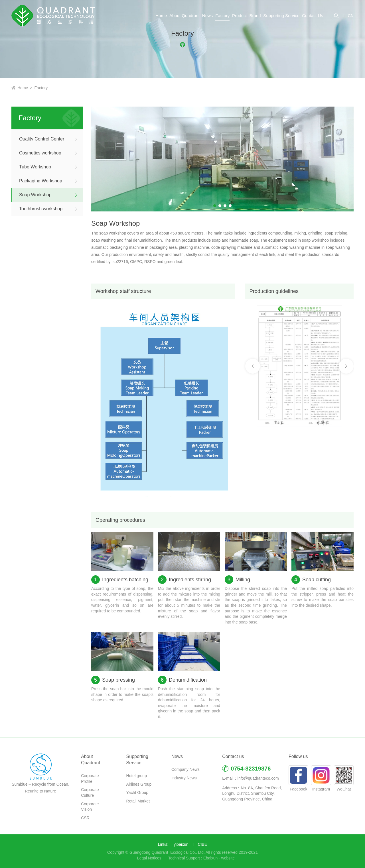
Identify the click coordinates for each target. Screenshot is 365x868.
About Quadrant (131, 38)
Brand (237, 38)
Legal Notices (149, 858)
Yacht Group (137, 792)
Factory (187, 38)
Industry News (184, 778)
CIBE (203, 844)
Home (99, 38)
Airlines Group (139, 784)
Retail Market (138, 801)
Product (213, 38)
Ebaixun (211, 858)
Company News (185, 769)
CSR (85, 818)
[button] (215, 206)
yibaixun (181, 844)
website (228, 858)
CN (351, 38)
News (163, 38)
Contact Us (313, 38)
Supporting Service (272, 38)
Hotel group (137, 776)
